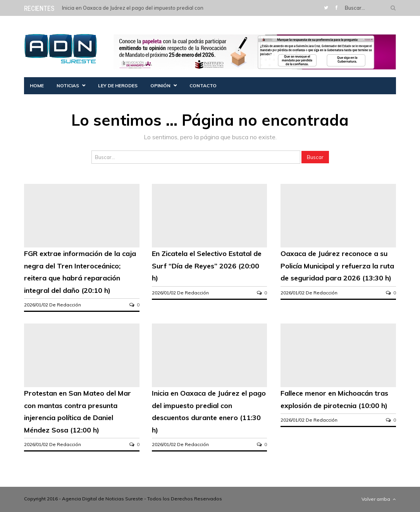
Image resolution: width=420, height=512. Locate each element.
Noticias (68, 86)
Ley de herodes (118, 86)
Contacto (203, 86)
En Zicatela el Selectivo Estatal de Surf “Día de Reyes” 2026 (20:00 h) (207, 266)
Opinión (160, 86)
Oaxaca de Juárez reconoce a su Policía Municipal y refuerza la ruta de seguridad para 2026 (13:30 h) (337, 266)
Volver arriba (379, 499)
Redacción (69, 305)
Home (37, 86)
